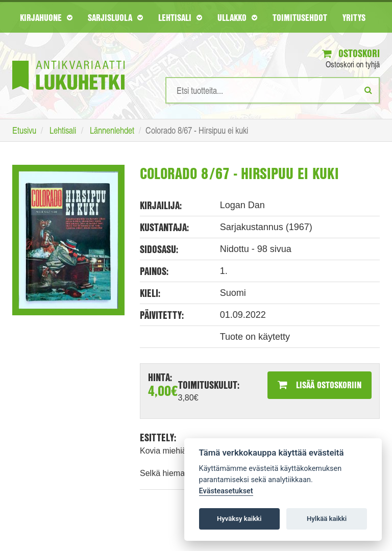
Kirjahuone (46, 17)
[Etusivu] (68, 60)
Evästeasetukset (226, 491)
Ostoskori (351, 53)
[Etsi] (368, 90)
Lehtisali (180, 17)
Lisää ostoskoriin (320, 385)
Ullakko (237, 17)
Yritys (354, 17)
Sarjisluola (115, 17)
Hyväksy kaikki (239, 519)
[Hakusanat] (273, 90)
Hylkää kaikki (327, 519)
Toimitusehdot (300, 17)
